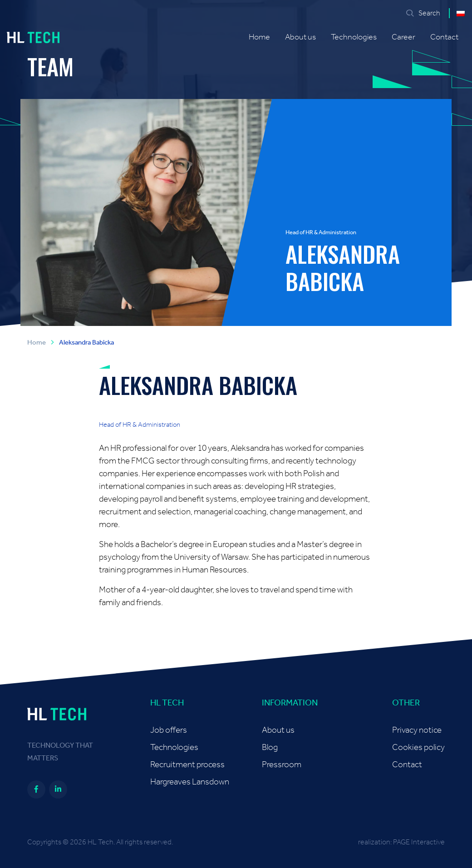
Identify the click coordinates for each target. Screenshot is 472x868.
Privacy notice (417, 730)
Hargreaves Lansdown (190, 782)
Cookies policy (418, 747)
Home (259, 37)
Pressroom (282, 765)
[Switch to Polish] (461, 13)
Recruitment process (187, 765)
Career (403, 37)
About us (300, 37)
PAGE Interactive (419, 842)
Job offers (169, 730)
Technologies (354, 37)
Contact (444, 37)
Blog (270, 747)
